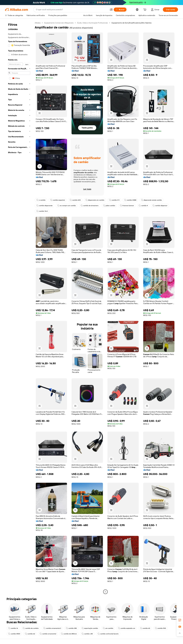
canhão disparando (44, 206)
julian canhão (109, 206)
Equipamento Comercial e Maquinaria (59, 23)
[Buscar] (120, 10)
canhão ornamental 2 (52, 628)
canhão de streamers (89, 206)
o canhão (41, 200)
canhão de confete (31, 628)
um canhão (108, 628)
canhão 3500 (14, 634)
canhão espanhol (58, 200)
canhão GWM (130, 200)
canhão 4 (143, 206)
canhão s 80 (87, 634)
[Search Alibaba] (72, 10)
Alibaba (38, 23)
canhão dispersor (160, 206)
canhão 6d (30, 634)
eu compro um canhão (67, 206)
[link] (180, 620)
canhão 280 (71, 628)
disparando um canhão (95, 200)
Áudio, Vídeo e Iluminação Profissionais (93, 23)
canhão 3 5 (114, 200)
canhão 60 (145, 628)
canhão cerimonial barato (108, 634)
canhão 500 (160, 628)
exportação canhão (90, 628)
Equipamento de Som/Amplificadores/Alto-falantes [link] (132, 23)
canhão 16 (13, 628)
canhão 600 (75, 200)
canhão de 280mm (69, 634)
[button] (111, 10)
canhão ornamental (48, 634)
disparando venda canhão (151, 200)
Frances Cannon (127, 206)
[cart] (145, 10)
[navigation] (19, 308)
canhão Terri (42, 211)
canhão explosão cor (127, 628)
